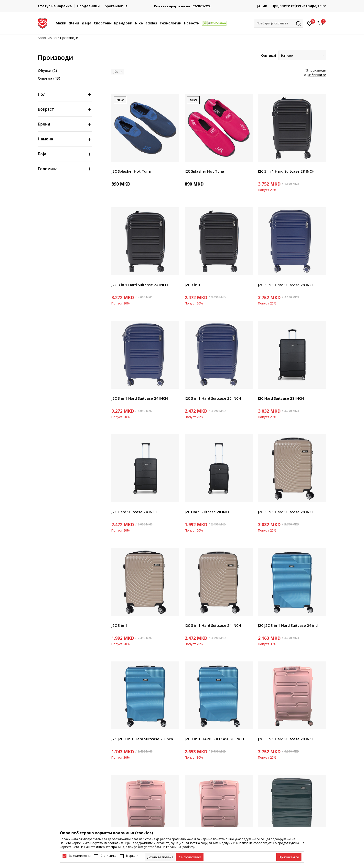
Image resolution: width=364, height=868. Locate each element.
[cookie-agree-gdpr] (190, 857)
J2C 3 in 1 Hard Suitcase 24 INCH (140, 285)
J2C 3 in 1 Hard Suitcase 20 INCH (213, 398)
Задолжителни (80, 856)
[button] (278, 23)
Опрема (49, 78)
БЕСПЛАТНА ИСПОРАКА (182, 4)
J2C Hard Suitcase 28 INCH (281, 398)
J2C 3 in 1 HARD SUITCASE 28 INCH (214, 739)
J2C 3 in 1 (193, 285)
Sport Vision (47, 38)
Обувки (47, 70)
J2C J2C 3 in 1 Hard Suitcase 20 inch (142, 739)
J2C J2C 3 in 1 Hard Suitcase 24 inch (289, 625)
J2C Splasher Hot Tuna (131, 171)
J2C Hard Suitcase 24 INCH (134, 512)
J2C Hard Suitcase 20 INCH (208, 512)
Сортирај (269, 55)
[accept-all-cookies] (289, 857)
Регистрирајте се (311, 6)
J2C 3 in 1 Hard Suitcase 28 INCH (286, 171)
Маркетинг (134, 856)
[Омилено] (310, 23)
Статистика (108, 856)
